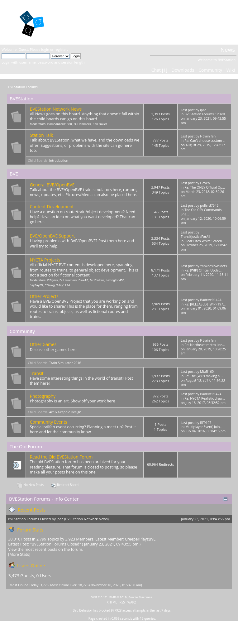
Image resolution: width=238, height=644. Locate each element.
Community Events (49, 422)
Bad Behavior (83, 610)
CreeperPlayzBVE (140, 539)
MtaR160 (207, 372)
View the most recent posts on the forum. (46, 549)
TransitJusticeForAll (195, 237)
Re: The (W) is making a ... (204, 376)
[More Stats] (19, 554)
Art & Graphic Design (65, 412)
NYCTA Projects (45, 260)
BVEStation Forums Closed (205, 114)
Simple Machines (140, 597)
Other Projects (44, 296)
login (45, 49)
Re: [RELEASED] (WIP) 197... (205, 304)
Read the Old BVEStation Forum (61, 457)
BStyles (53, 280)
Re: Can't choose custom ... (205, 141)
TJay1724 (63, 285)
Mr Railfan (97, 280)
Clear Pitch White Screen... (205, 241)
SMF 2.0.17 (99, 597)
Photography (43, 396)
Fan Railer (100, 124)
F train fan (208, 136)
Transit (37, 373)
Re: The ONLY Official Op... (205, 187)
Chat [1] (159, 70)
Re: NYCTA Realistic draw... (205, 398)
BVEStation (80, 22)
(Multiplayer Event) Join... (203, 427)
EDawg (50, 285)
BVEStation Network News (56, 109)
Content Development (52, 207)
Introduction (59, 161)
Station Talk (41, 135)
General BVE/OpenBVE (52, 185)
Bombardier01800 (60, 124)
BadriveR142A (211, 300)
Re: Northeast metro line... (205, 345)
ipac (203, 110)
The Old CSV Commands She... (201, 212)
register (61, 49)
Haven (205, 183)
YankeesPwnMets (213, 266)
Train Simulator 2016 (65, 363)
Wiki (231, 70)
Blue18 (83, 280)
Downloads (183, 70)
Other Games (43, 344)
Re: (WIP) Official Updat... (203, 270)
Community (210, 70)
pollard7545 (209, 205)
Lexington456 (115, 280)
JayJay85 (36, 285)
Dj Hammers (82, 124)
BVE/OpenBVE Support (52, 236)
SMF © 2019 (118, 597)
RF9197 (206, 423)
